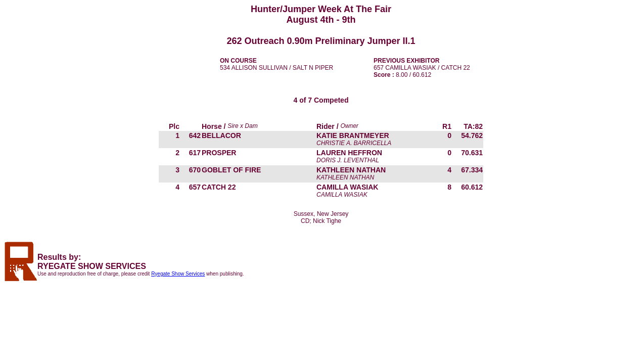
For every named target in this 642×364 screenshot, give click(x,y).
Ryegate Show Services (178, 274)
